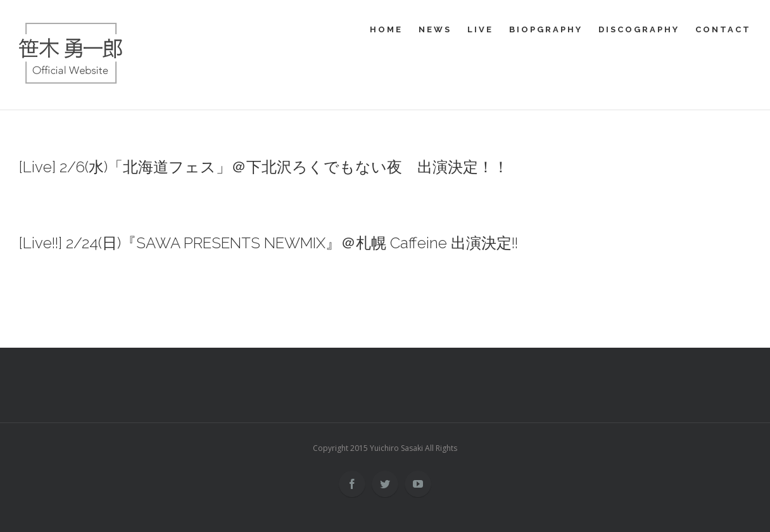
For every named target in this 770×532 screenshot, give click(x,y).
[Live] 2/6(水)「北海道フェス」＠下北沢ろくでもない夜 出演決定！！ (264, 167)
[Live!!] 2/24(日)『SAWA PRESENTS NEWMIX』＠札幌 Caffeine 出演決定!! (268, 243)
